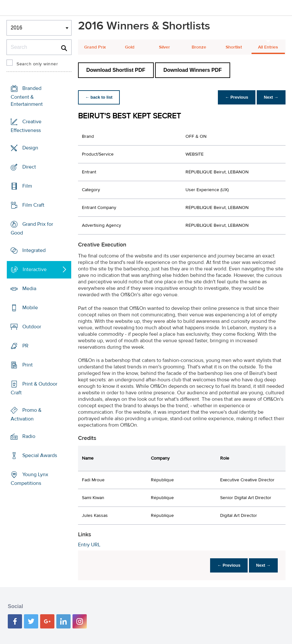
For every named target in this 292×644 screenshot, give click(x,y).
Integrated (34, 250)
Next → (270, 97)
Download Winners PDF (193, 70)
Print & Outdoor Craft (34, 388)
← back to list (100, 97)
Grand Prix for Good (32, 229)
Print (28, 365)
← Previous (235, 97)
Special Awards (40, 455)
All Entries (268, 47)
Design (30, 148)
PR (25, 346)
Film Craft (33, 205)
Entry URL (89, 545)
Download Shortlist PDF (116, 70)
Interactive (35, 269)
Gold (130, 47)
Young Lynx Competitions (29, 479)
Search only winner (37, 64)
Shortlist (234, 47)
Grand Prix (95, 47)
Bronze (199, 47)
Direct (29, 167)
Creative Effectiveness (26, 126)
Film (27, 186)
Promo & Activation (26, 415)
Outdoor (32, 327)
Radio (29, 436)
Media (29, 289)
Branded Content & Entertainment (27, 96)
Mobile (30, 308)
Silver (164, 47)
